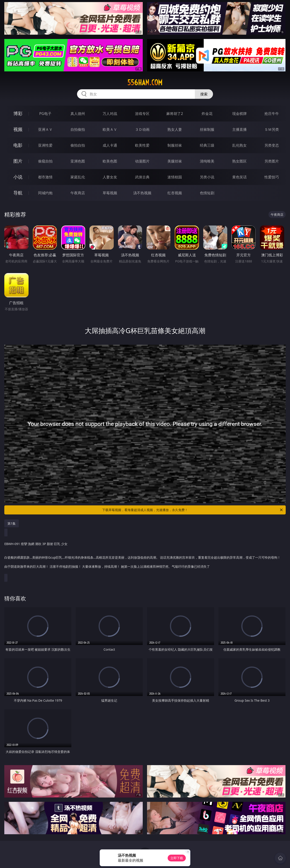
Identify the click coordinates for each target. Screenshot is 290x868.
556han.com (145, 82)
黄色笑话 (239, 177)
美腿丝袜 (175, 161)
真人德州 (78, 114)
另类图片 (272, 161)
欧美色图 (110, 161)
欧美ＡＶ (110, 129)
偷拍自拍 (78, 145)
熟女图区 (239, 161)
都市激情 (45, 177)
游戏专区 (142, 114)
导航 (18, 193)
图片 (18, 161)
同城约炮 (45, 193)
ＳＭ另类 (272, 129)
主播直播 (239, 129)
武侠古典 (142, 177)
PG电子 (45, 114)
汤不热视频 (142, 193)
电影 (18, 145)
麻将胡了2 (175, 114)
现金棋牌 (239, 114)
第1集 (12, 523)
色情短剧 (207, 193)
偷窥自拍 (45, 161)
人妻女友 (110, 177)
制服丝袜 (175, 145)
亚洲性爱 (45, 145)
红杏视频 (175, 193)
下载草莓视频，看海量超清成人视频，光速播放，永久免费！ (193, 510)
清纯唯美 (207, 161)
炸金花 (207, 114)
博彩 (18, 113)
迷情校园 (175, 177)
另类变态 (272, 145)
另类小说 (207, 177)
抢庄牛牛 (272, 114)
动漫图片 (142, 161)
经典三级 (207, 145)
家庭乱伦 (78, 177)
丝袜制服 (207, 129)
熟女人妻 (175, 129)
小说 (18, 177)
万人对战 (110, 114)
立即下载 (177, 858)
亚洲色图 (78, 161)
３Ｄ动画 (142, 129)
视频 (18, 129)
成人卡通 (110, 145)
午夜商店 (78, 193)
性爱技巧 (272, 177)
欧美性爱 (142, 145)
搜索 (204, 94)
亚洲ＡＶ (45, 129)
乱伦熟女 (239, 145)
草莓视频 (110, 193)
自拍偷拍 (78, 129)
